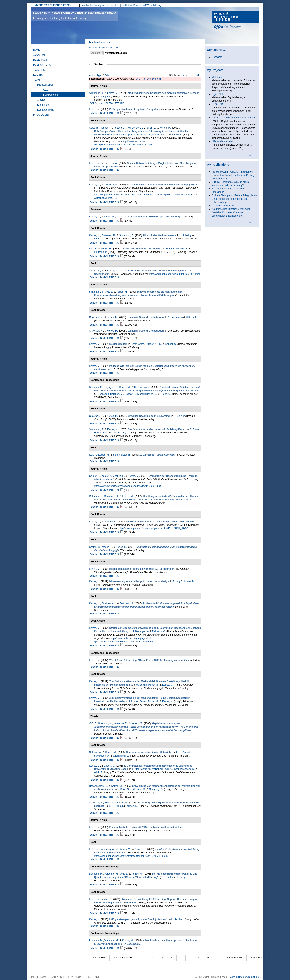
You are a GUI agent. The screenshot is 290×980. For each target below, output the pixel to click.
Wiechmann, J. (121, 756)
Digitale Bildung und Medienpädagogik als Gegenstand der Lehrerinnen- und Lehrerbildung (234, 199)
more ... (253, 155)
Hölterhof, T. (120, 128)
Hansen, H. (106, 128)
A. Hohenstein (175, 317)
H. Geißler (179, 416)
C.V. (46, 90)
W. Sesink (141, 685)
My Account (41, 115)
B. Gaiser (194, 429)
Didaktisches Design (223, 206)
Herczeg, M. (117, 394)
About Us (39, 55)
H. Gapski (132, 903)
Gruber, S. (95, 476)
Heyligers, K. (111, 387)
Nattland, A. (110, 522)
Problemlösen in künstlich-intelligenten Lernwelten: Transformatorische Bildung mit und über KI (233, 175)
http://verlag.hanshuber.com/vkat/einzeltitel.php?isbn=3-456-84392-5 (131, 856)
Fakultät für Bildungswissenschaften (100, 5)
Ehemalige (43, 105)
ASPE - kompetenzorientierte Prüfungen (233, 118)
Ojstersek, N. (109, 235)
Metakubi (217, 77)
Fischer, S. (130, 394)
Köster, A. (107, 476)
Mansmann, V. (160, 135)
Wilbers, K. (192, 317)
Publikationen (51, 95)
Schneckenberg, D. (184, 769)
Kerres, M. (113, 93)
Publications (42, 65)
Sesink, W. (95, 547)
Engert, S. (109, 766)
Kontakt (94, 977)
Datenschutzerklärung (67, 977)
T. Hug (176, 581)
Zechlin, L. (119, 476)
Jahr (107, 75)
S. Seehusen (102, 394)
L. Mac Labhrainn (141, 769)
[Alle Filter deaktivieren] (148, 79)
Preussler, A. (111, 163)
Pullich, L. (151, 128)
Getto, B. (94, 128)
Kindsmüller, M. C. (147, 394)
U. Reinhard (178, 919)
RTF (193, 75)
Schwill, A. (177, 135)
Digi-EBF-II (218, 94)
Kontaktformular (46, 110)
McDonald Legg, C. (162, 769)
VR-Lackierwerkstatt (223, 141)
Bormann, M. (96, 387)
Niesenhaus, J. (142, 387)
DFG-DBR (217, 104)
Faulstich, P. (101, 252)
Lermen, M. (132, 806)
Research (40, 60)
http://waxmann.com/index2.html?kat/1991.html (175, 274)
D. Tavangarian (103, 97)
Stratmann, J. (96, 93)
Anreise (41, 100)
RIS (198, 75)
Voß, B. (93, 249)
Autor (92, 75)
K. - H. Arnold (183, 752)
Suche (100, 65)
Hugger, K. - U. (154, 344)
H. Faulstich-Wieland (177, 249)
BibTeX (186, 75)
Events (38, 75)
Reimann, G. (159, 631)
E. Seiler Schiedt (126, 789)
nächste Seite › (235, 958)
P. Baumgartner (141, 631)
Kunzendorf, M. (136, 128)
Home (37, 50)
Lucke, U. (166, 394)
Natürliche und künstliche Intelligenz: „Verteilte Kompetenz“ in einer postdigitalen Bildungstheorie (231, 212)
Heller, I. (109, 803)
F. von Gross (137, 344)
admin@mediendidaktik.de (244, 977)
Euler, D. (94, 849)
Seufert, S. (140, 849)
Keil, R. (93, 455)
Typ (99, 75)
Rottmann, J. (96, 496)
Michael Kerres (112, 47)
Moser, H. (107, 547)
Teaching (39, 70)
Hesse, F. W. (101, 433)
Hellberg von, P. (184, 877)
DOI (92, 103)
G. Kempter (167, 877)
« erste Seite (99, 958)
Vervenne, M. (121, 723)
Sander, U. (171, 344)
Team (101, 47)
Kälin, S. (141, 789)
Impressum (39, 977)
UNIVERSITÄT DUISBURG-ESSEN (52, 5)
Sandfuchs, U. (102, 756)
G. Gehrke (188, 522)
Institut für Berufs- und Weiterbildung (142, 5)
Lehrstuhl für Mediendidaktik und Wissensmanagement (75, 16)
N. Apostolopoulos (126, 135)
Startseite (93, 47)
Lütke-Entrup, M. (120, 433)
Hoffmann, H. (144, 135)
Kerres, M (94, 109)
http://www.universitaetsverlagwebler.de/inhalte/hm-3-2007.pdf (127, 486)
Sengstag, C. (156, 789)
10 (218, 958)
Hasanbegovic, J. (98, 786)
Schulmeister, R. (122, 455)
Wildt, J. (99, 772)
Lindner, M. (189, 581)
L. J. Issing (186, 235)
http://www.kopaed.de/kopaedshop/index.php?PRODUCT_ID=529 (154, 528)
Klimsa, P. (99, 239)
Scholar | (100, 103)
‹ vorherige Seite (123, 958)
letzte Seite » (258, 958)
